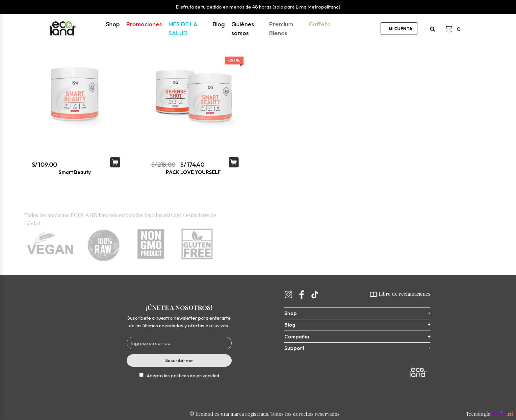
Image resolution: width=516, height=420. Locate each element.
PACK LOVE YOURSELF (193, 172)
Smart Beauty (75, 172)
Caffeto (320, 24)
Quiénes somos (243, 29)
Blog (219, 24)
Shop (113, 24)
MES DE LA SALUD (183, 29)
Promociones (144, 24)
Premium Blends (281, 29)
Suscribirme (179, 360)
